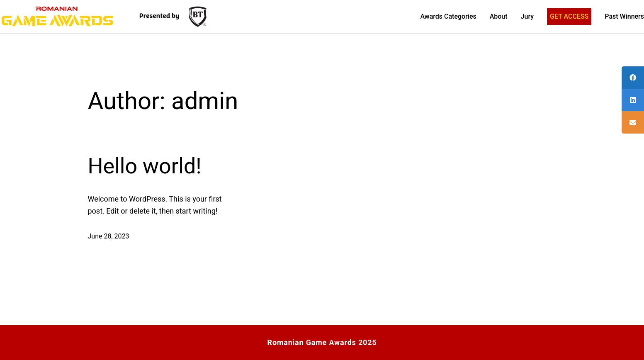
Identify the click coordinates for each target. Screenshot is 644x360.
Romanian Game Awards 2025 (322, 342)
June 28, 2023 (109, 236)
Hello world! (145, 166)
